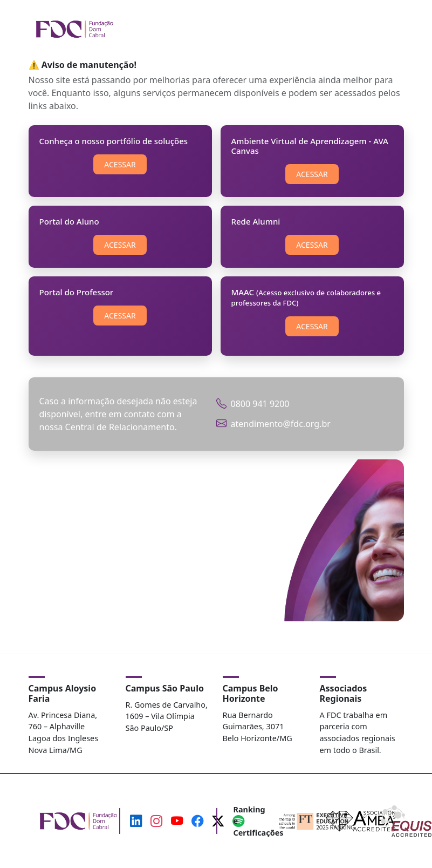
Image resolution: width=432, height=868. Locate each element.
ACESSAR (120, 164)
